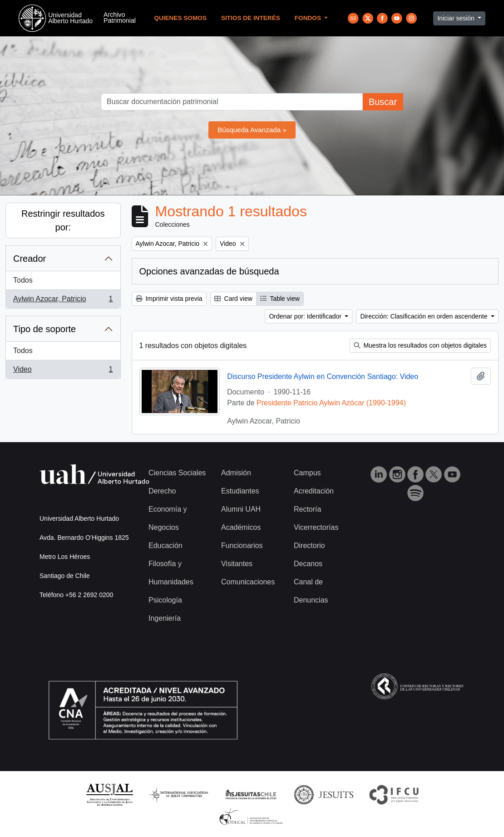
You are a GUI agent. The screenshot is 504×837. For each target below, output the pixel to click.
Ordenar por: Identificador (306, 316)
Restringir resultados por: (63, 220)
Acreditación (314, 491)
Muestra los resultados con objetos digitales (420, 345)
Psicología (165, 600)
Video (63, 371)
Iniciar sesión (457, 18)
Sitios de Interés (251, 18)
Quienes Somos (180, 18)
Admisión (236, 473)
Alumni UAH (241, 509)
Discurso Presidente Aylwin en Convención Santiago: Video (323, 376)
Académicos (241, 527)
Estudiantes (240, 491)
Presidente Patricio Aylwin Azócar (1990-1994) (331, 403)
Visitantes (237, 564)
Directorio (309, 546)
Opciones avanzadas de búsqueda (209, 271)
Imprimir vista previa (169, 299)
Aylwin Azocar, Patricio (63, 301)
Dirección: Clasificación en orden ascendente (425, 316)
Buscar (383, 102)
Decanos (308, 564)
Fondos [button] (309, 18)
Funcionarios (242, 546)
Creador (30, 259)
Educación (166, 546)
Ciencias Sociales (177, 473)
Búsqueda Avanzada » (252, 130)
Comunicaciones (248, 582)
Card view (233, 299)
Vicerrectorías (316, 527)
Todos (23, 280)
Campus (307, 473)
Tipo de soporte (44, 329)
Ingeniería (165, 618)
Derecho (162, 491)
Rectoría (307, 509)
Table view (280, 299)
